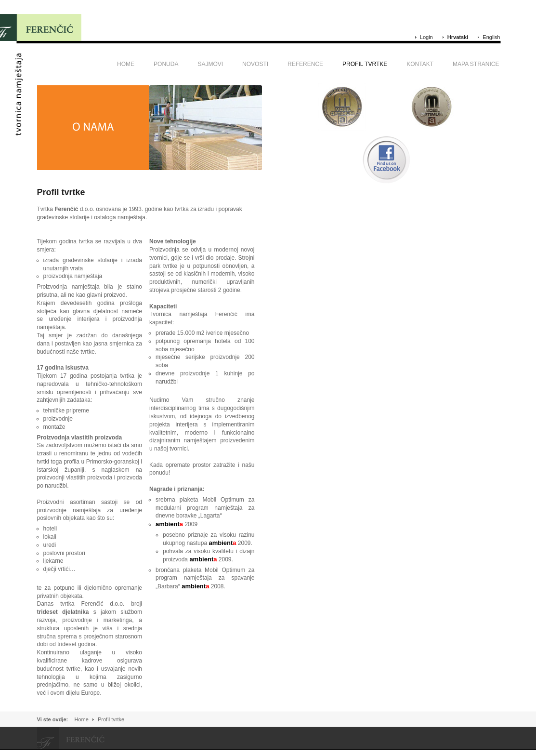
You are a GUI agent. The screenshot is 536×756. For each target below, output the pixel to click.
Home (81, 719)
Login (426, 37)
